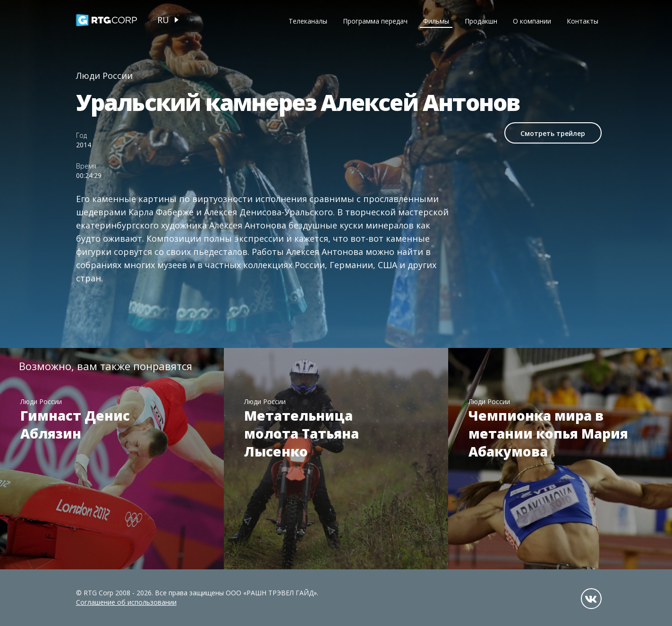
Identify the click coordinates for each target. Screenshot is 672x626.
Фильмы (436, 21)
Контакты (583, 21)
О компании (532, 21)
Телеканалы (308, 21)
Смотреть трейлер (553, 133)
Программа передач (375, 21)
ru (163, 20)
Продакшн (481, 21)
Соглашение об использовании (126, 602)
